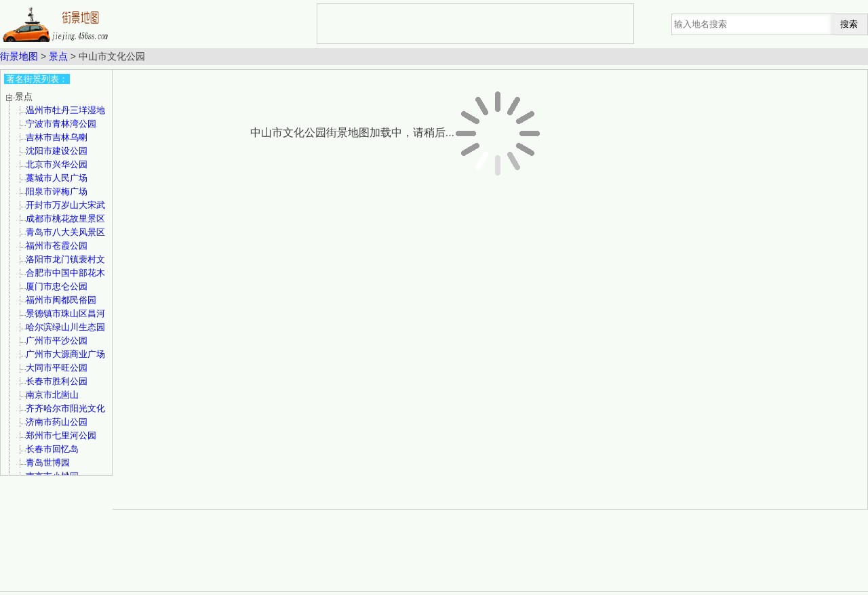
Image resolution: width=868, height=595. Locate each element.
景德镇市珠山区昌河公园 (65, 318)
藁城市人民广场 (57, 178)
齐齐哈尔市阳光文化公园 (65, 413)
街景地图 (19, 56)
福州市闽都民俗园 (61, 300)
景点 (58, 56)
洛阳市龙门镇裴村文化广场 (65, 264)
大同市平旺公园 (57, 368)
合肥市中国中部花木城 (65, 278)
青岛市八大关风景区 (65, 232)
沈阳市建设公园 (57, 151)
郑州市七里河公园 (61, 435)
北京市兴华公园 (57, 164)
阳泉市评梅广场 (57, 191)
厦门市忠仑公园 (57, 286)
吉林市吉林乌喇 (57, 137)
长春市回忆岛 (52, 449)
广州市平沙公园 (57, 341)
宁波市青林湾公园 (61, 124)
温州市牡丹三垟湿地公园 (65, 115)
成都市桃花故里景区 (65, 219)
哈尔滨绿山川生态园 (65, 327)
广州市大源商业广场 (65, 354)
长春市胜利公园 (57, 381)
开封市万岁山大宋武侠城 (65, 210)
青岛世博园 (48, 463)
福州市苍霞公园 (57, 246)
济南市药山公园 (57, 422)
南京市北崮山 (52, 395)
